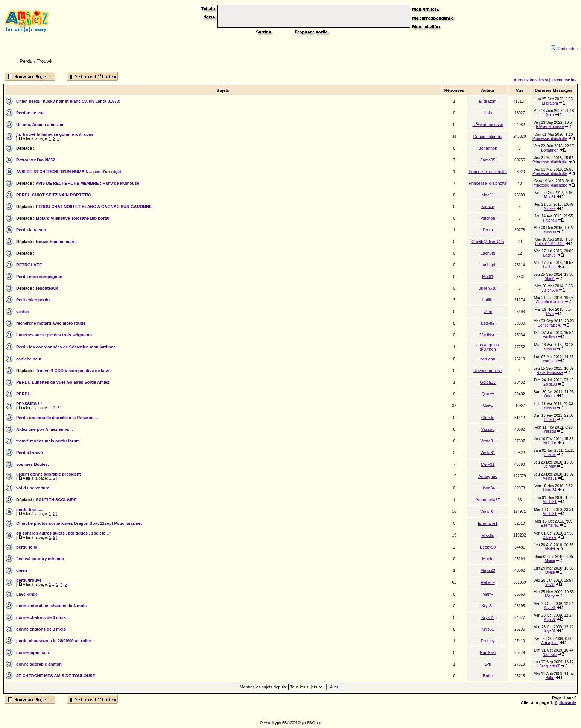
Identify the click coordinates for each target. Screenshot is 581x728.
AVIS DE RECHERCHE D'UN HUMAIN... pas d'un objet (69, 172)
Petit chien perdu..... (36, 300)
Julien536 (488, 288)
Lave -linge (27, 594)
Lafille (488, 300)
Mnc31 (488, 195)
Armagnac (488, 476)
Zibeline (550, 537)
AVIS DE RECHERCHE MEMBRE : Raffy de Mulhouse (87, 183)
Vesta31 (488, 441)
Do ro (488, 230)
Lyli (488, 664)
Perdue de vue (30, 113)
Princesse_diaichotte (550, 139)
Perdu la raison (31, 230)
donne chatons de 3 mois (41, 617)
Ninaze (488, 207)
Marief (550, 549)
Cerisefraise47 (550, 325)
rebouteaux (47, 288)
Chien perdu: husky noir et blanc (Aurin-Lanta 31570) (68, 101)
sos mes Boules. (33, 464)
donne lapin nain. (33, 652)
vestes (23, 312)
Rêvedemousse (488, 371)
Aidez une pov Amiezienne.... (45, 429)
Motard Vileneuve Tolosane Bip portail (73, 218)
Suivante (568, 702)
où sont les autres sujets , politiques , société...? (64, 533)
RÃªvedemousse (488, 125)
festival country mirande (40, 559)
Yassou (550, 232)
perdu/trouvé (29, 580)
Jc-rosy (550, 466)
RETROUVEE (29, 265)
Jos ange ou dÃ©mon (488, 347)
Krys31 (488, 606)
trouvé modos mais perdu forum (48, 441)
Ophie (550, 572)
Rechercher (564, 49)
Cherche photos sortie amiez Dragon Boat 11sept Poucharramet (79, 523)
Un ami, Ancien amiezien (40, 125)
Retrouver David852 (36, 160)
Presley (488, 641)
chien (22, 570)
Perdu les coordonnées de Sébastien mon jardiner (65, 347)
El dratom (488, 101)
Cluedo (488, 418)
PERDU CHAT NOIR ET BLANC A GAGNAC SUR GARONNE (94, 207)
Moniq (488, 559)
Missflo (488, 535)
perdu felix (27, 547)
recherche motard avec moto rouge (51, 323)
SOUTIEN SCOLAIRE (56, 500)
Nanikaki (488, 652)
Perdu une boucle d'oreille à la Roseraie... (57, 418)
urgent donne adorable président (49, 474)
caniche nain (29, 359)
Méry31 (488, 464)
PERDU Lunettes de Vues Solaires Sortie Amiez (63, 382)
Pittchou (488, 218)
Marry (488, 406)
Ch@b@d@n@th (488, 242)
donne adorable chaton (39, 664)
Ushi (488, 312)
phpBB (282, 723)
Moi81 (488, 277)
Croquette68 (550, 666)
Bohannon (488, 148)
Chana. (550, 455)
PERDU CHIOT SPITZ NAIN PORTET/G (54, 195)
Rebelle (488, 582)
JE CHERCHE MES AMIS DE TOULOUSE (56, 676)
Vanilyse (488, 335)
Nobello (550, 443)
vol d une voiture (33, 488)
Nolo (488, 113)
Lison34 (488, 488)
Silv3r (550, 584)
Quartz (488, 394)
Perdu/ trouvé (30, 453)
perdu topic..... (30, 509)
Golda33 (488, 382)
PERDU (24, 394)
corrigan (488, 359)
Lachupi (488, 253)
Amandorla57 (487, 500)
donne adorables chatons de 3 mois (51, 606)
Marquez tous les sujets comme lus (545, 80)
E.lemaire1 (488, 523)
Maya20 (488, 570)
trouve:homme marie (56, 242)
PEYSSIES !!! (29, 404)
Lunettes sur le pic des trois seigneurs (54, 335)
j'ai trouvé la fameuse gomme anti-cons (55, 134)
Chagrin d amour (550, 302)
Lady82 (488, 323)
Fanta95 (488, 160)
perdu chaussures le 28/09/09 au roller (54, 641)
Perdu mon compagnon (39, 277)
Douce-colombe (488, 137)
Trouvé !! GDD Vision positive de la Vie (74, 371)
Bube (488, 676)
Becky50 (488, 547)
